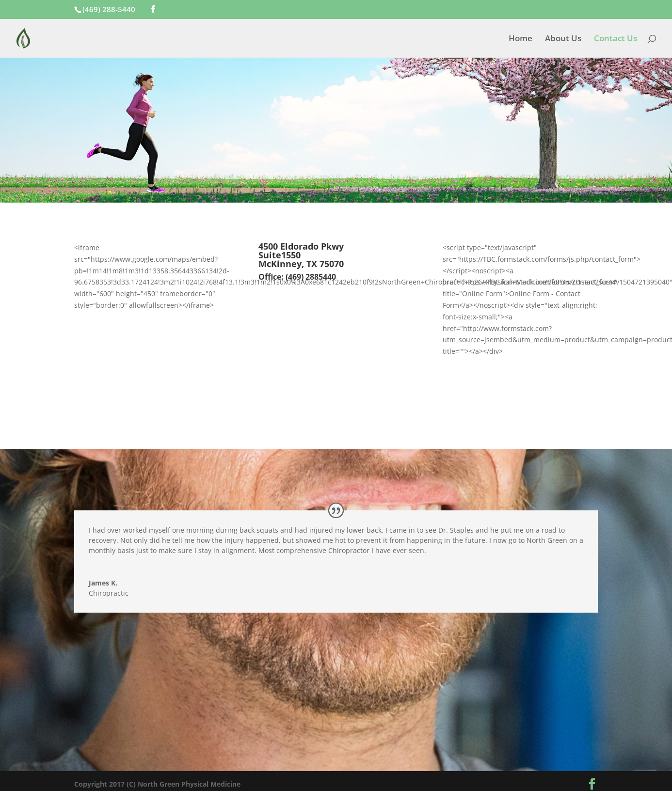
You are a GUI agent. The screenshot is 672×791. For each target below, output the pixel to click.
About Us (563, 39)
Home (520, 39)
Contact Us (616, 39)
